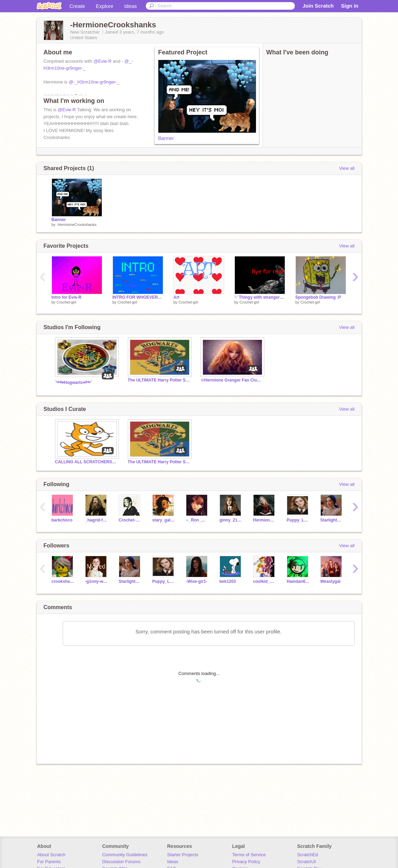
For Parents (49, 862)
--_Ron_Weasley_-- (198, 520)
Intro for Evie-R (67, 297)
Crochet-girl (66, 302)
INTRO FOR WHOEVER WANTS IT (138, 297)
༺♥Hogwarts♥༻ (74, 383)
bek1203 (228, 581)
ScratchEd (308, 855)
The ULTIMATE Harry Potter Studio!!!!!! (159, 380)
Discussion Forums (121, 862)
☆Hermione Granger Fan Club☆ (232, 380)
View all (347, 168)
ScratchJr (307, 862)
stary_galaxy (164, 520)
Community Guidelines (125, 855)
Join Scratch (318, 6)
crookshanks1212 (63, 581)
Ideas (130, 6)
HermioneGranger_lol (265, 520)
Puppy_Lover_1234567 (298, 520)
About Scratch (51, 855)
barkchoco (62, 520)
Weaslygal (330, 581)
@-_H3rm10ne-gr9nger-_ (94, 82)
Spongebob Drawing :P (318, 297)
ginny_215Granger (231, 520)
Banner (166, 138)
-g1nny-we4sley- (97, 581)
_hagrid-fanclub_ (97, 520)
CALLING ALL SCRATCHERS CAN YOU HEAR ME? (86, 462)
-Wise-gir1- (197, 581)
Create (77, 6)
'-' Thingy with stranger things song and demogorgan (260, 297)
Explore (105, 6)
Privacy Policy (246, 862)
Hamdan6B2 (298, 581)
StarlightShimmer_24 (332, 520)
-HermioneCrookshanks (77, 225)
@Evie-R (103, 61)
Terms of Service (249, 855)
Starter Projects (183, 855)
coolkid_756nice (265, 581)
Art (176, 297)
